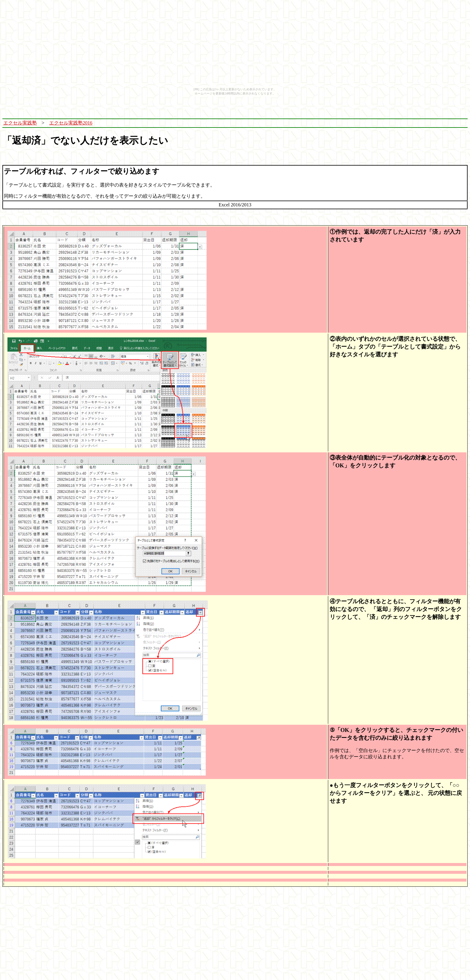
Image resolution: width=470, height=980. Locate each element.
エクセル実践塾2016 (71, 123)
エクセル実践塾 (20, 123)
